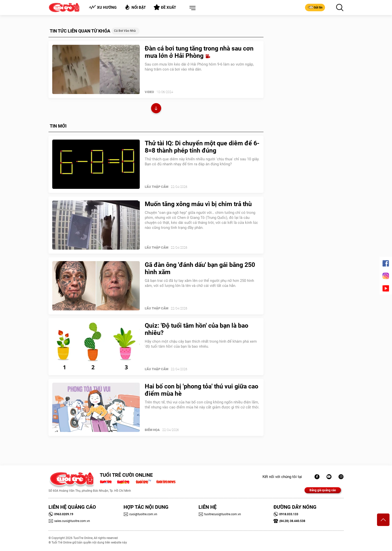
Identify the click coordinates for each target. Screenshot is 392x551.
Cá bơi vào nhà (125, 31)
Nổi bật (135, 7)
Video (149, 92)
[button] (191, 8)
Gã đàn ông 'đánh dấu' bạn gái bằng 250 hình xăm (200, 268)
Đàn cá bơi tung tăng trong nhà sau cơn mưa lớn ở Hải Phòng (199, 52)
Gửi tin (315, 7)
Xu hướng (103, 7)
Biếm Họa (152, 430)
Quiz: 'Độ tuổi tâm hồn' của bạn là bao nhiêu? (196, 329)
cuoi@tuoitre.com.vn (140, 514)
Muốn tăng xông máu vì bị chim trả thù (198, 204)
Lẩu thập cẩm (156, 187)
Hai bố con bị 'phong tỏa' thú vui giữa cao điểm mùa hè (201, 390)
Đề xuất (165, 7)
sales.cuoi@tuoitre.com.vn (69, 521)
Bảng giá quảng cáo (323, 490)
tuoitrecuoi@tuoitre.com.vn (220, 514)
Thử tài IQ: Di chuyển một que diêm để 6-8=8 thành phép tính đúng (202, 147)
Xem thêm (156, 109)
